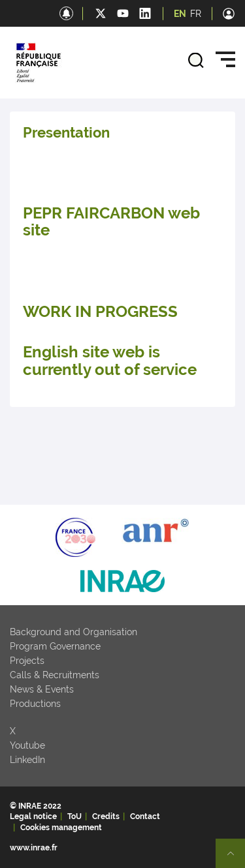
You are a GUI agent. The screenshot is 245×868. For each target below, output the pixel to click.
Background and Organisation (73, 632)
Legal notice (33, 816)
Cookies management (61, 828)
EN (180, 14)
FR (196, 14)
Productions (35, 704)
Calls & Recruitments (55, 675)
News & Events (42, 689)
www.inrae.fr (34, 848)
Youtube (27, 745)
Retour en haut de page (236, 859)
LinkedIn (27, 760)
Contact (145, 816)
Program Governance (55, 646)
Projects (27, 661)
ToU (74, 816)
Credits (106, 816)
